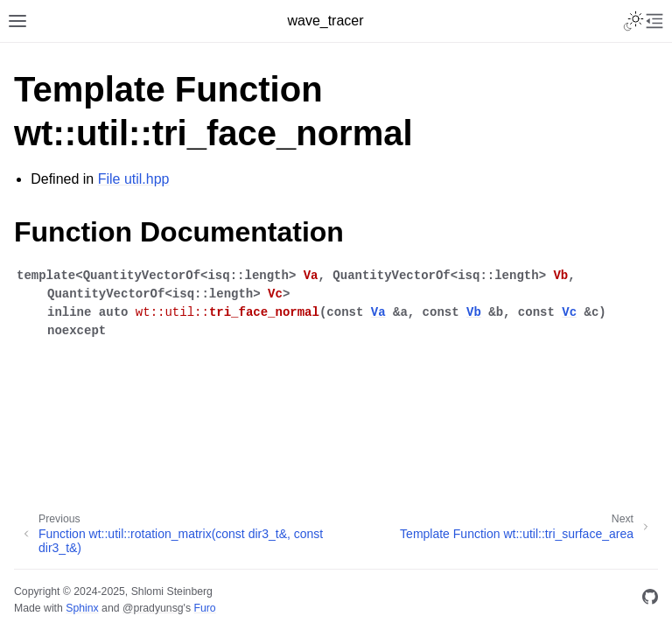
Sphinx (82, 608)
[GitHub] (650, 600)
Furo (204, 608)
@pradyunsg (153, 608)
